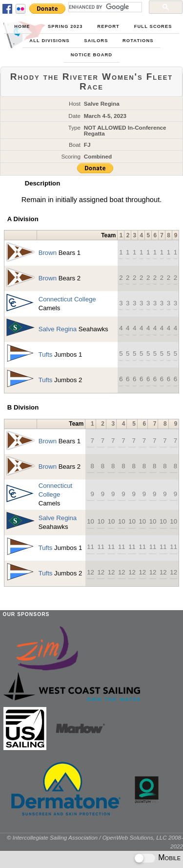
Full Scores (153, 26)
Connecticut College (67, 299)
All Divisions (49, 41)
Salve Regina (58, 329)
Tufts (46, 354)
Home (22, 26)
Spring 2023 (65, 26)
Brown (48, 253)
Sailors (96, 41)
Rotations (138, 41)
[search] (104, 7)
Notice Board (91, 55)
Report (108, 26)
